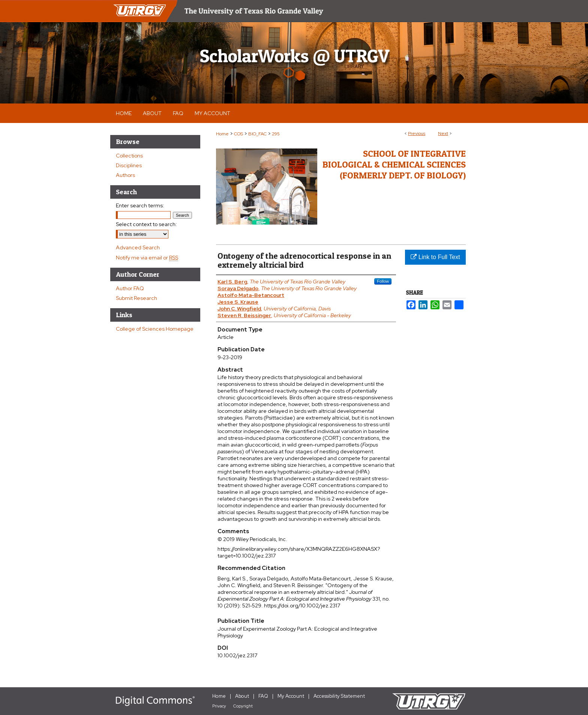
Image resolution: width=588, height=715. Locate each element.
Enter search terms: (140, 205)
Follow (383, 281)
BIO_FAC (257, 134)
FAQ (263, 696)
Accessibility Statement (339, 696)
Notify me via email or (147, 258)
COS (238, 134)
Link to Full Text (435, 257)
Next (443, 133)
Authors (125, 175)
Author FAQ (130, 288)
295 (276, 134)
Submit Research (136, 298)
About (242, 696)
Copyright (243, 706)
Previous (417, 133)
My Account (291, 696)
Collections (129, 156)
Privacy (219, 706)
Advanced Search (138, 247)
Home (222, 134)
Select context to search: (146, 224)
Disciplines (129, 165)
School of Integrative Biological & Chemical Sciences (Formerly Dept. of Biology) (394, 164)
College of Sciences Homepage (155, 329)
